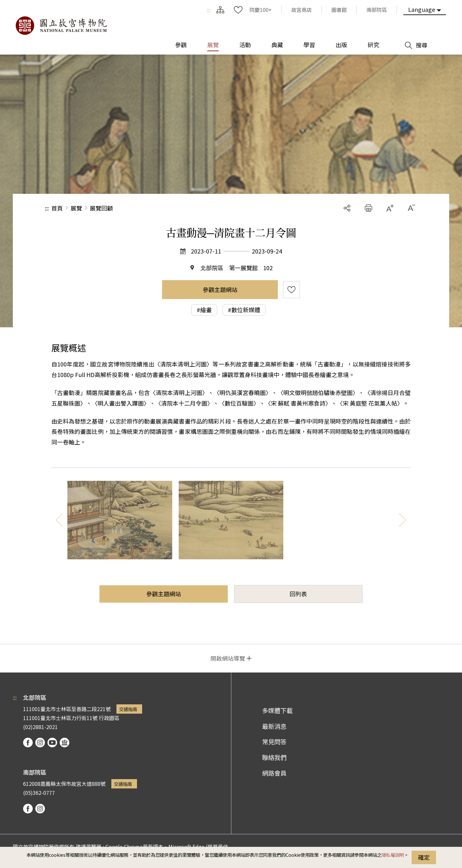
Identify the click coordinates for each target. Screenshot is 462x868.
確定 (424, 857)
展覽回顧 (101, 208)
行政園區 (109, 718)
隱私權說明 (393, 855)
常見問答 (274, 742)
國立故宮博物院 (61, 26)
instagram (40, 743)
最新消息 (274, 726)
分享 (347, 208)
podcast (64, 743)
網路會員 (274, 773)
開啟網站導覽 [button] (228, 658)
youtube (52, 743)
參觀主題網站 (220, 289)
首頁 (57, 208)
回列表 (298, 594)
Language (422, 9)
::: (209, 10)
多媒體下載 (277, 710)
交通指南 (128, 709)
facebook (28, 743)
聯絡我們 (274, 757)
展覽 (76, 208)
